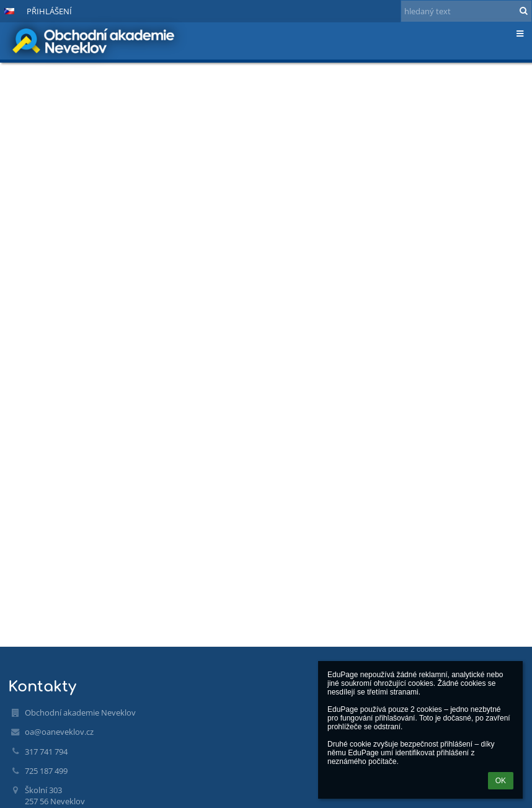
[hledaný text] (466, 11)
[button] (9, 11)
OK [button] (501, 781)
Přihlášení (49, 11)
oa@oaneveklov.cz (59, 732)
